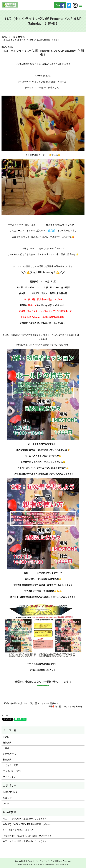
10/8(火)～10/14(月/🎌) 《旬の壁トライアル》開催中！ (31, 703)
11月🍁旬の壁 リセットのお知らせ (65, 706)
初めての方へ (9, 754)
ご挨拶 (6, 748)
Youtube (60, 5)
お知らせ (7, 798)
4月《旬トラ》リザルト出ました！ (20, 830)
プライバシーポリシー (14, 771)
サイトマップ (9, 777)
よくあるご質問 (10, 765)
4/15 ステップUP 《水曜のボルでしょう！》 (25, 841)
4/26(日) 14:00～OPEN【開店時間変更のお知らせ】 (28, 824)
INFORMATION (19, 37)
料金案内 (7, 760)
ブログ (6, 803)
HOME (4, 37)
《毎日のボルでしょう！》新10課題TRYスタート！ (27, 836)
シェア (5, 716)
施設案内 (7, 743)
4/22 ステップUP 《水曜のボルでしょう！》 (25, 819)
